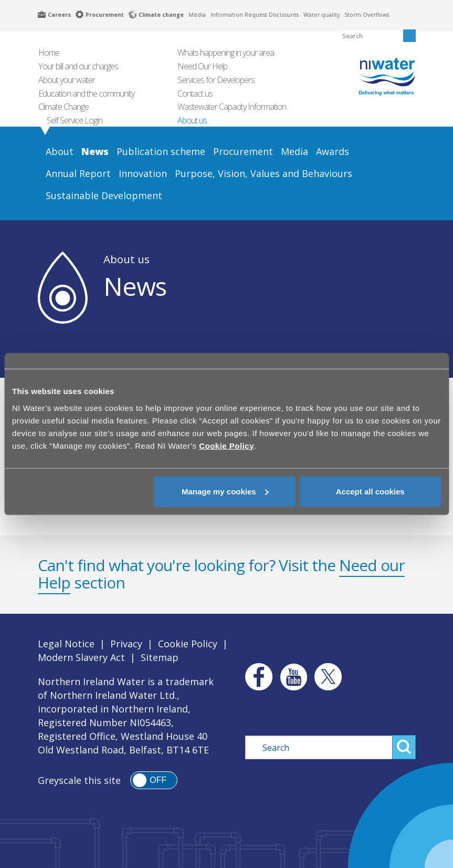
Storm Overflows (367, 15)
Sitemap (160, 657)
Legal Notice (66, 644)
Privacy (126, 644)
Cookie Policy (188, 644)
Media (197, 15)
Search (404, 747)
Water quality (322, 15)
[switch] (154, 780)
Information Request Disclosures (255, 15)
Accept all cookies (370, 491)
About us (127, 259)
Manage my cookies (225, 491)
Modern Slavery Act (81, 657)
